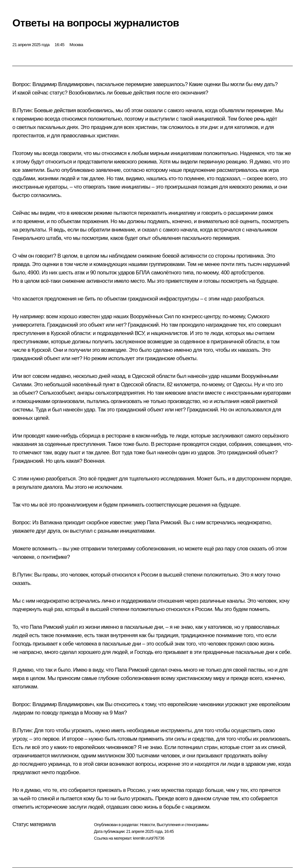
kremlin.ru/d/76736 (149, 838)
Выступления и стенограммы (182, 825)
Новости (147, 825)
